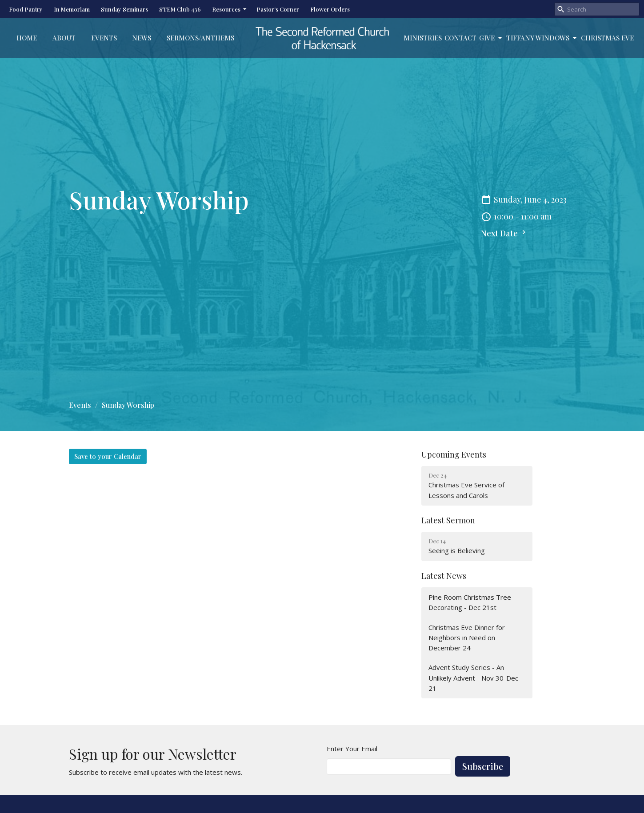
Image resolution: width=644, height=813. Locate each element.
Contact (460, 38)
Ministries (423, 38)
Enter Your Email (352, 749)
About (64, 38)
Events (104, 38)
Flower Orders (330, 9)
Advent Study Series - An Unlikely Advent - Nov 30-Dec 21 (473, 678)
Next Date (504, 233)
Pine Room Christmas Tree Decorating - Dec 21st (470, 602)
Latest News (444, 576)
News (142, 38)
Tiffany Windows (542, 38)
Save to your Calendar (108, 456)
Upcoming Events (454, 454)
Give (491, 38)
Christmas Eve (607, 38)
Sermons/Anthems (200, 38)
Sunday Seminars (124, 9)
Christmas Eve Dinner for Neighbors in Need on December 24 (467, 638)
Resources (230, 9)
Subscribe (483, 766)
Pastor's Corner (278, 9)
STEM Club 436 (180, 9)
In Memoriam (72, 9)
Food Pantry (26, 9)
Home (27, 38)
